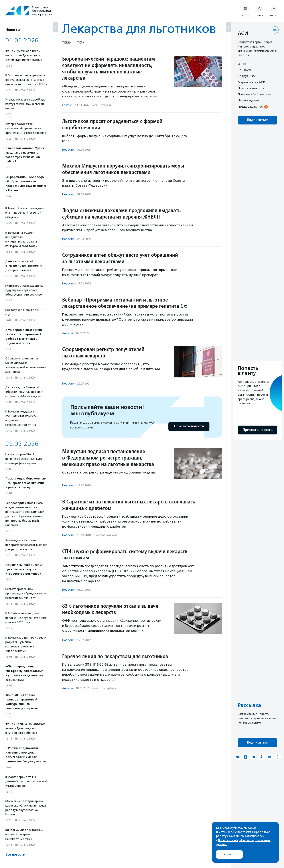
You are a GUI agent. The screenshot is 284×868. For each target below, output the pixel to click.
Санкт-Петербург (104, 688)
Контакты (245, 70)
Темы (67, 42)
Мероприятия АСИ (251, 82)
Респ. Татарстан (103, 105)
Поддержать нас (250, 107)
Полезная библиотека (254, 94)
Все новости (15, 855)
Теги (81, 42)
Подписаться (257, 120)
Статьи (67, 105)
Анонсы (67, 333)
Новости (68, 150)
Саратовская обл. (106, 535)
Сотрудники (247, 76)
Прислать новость (189, 426)
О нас (242, 64)
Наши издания (248, 100)
